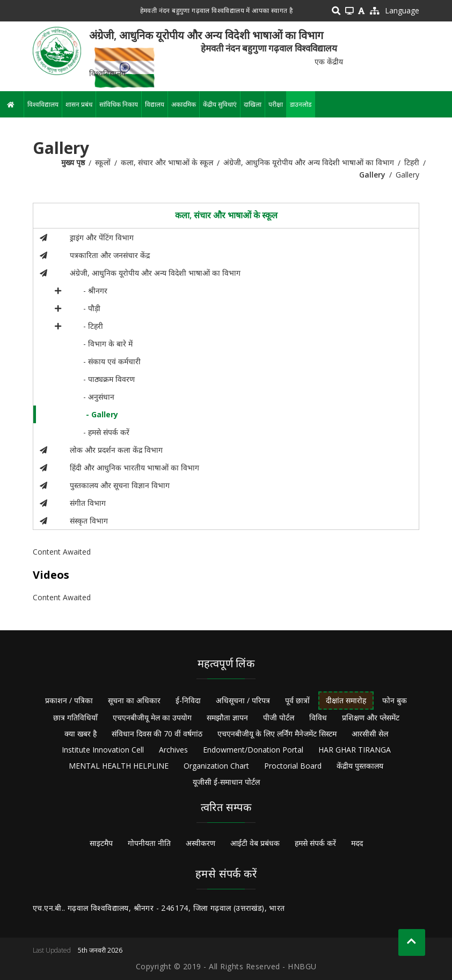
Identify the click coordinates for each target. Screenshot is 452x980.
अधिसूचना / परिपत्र (243, 700)
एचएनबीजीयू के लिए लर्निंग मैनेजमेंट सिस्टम (277, 734)
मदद (357, 843)
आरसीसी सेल (370, 734)
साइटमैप (101, 843)
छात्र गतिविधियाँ (75, 717)
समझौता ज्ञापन (227, 717)
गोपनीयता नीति (149, 843)
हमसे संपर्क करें (315, 843)
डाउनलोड (301, 104)
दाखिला (253, 104)
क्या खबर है (81, 734)
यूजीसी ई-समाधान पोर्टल (226, 782)
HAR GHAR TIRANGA (355, 750)
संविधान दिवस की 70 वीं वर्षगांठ (157, 734)
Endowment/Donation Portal (253, 750)
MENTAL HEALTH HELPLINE (119, 766)
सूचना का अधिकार (134, 700)
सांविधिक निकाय (119, 104)
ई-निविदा (188, 700)
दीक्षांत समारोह (346, 700)
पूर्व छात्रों (297, 700)
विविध (318, 717)
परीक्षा (276, 104)
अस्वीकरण (201, 843)
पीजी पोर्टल (279, 717)
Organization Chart (216, 766)
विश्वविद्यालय (43, 104)
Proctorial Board (293, 766)
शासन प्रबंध (79, 104)
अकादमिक (184, 104)
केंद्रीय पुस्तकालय (360, 766)
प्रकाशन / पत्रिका (69, 700)
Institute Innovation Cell (103, 750)
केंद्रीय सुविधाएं (220, 104)
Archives (173, 750)
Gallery (372, 175)
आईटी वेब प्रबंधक (255, 843)
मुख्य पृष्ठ (73, 162)
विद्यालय (155, 104)
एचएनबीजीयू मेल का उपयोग (152, 717)
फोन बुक (395, 700)
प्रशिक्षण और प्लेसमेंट (371, 717)
